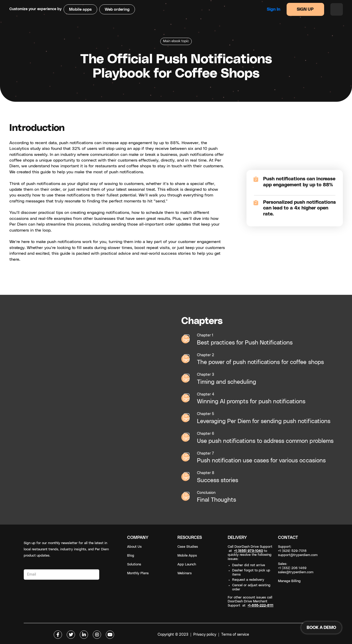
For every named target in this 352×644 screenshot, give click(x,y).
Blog (131, 556)
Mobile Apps (187, 556)
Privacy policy (205, 635)
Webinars (185, 573)
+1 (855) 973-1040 (248, 551)
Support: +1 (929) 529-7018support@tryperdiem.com (298, 551)
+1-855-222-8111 (260, 606)
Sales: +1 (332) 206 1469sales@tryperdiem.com (296, 568)
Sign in (274, 9)
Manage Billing (289, 581)
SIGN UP (305, 9)
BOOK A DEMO (321, 628)
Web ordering (117, 9)
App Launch (187, 565)
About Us (134, 547)
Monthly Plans (138, 573)
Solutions (134, 565)
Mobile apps (80, 9)
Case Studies (188, 547)
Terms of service (235, 635)
